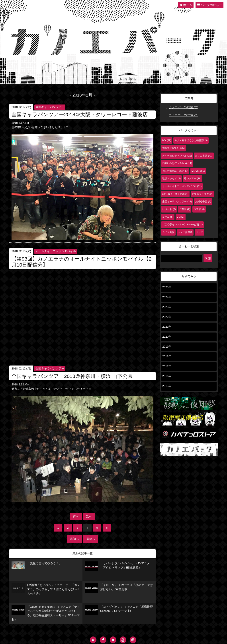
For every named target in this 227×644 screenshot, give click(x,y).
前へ (76, 516)
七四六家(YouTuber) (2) (175, 171)
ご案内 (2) (185, 209)
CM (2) (181, 217)
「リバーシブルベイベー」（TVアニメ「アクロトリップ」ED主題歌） (117, 566)
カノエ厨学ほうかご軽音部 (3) (191, 140)
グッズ (199, 232)
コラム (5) (168, 217)
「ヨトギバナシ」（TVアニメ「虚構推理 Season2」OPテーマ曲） (119, 610)
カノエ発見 (168, 232)
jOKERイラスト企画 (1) (175, 194)
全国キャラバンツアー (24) (177, 201)
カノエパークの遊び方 (183, 107)
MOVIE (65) (198, 171)
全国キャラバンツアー (50, 107)
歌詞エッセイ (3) (171, 178)
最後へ (91, 539)
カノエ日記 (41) (204, 156)
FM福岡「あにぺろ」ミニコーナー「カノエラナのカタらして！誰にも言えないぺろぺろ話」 (46, 589)
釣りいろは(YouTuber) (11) (177, 163)
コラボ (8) (199, 209)
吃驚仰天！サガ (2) (202, 194)
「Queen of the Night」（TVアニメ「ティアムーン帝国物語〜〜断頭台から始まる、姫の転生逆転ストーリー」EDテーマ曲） (46, 613)
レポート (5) (169, 209)
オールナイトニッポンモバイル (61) (182, 186)
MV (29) (167, 140)
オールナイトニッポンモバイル (56, 251)
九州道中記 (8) (203, 201)
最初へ (74, 539)
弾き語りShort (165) (173, 148)
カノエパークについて (183, 115)
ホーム (186, 5)
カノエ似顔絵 (185, 232)
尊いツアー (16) (193, 178)
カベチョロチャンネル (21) (177, 156)
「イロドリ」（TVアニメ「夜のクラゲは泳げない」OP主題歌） (119, 588)
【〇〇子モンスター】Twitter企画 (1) (182, 224)
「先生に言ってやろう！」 (37, 565)
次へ (89, 516)
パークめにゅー (209, 5)
